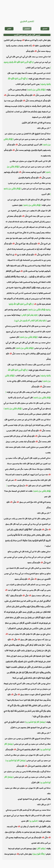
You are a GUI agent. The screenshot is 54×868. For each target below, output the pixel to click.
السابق (45, 29)
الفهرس (27, 29)
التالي (9, 29)
